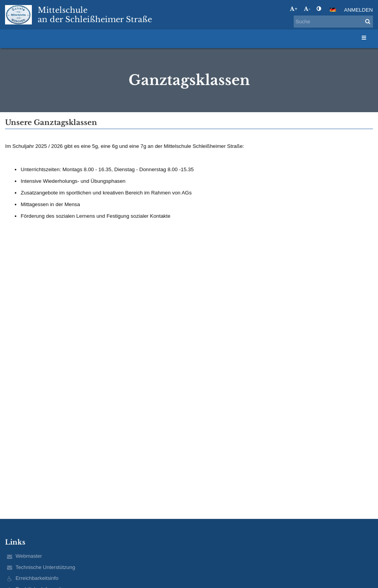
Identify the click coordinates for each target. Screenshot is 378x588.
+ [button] (294, 9)
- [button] (307, 9)
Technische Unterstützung (45, 567)
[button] (333, 10)
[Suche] (333, 22)
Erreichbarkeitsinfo (37, 578)
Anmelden (359, 10)
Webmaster (29, 556)
